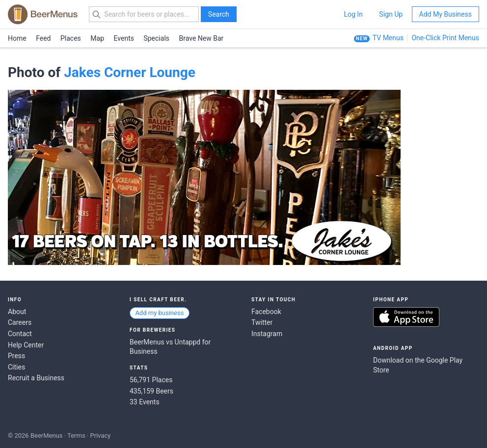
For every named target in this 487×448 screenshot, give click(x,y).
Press (16, 356)
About (17, 312)
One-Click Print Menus (445, 38)
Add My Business (446, 14)
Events (124, 38)
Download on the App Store (406, 317)
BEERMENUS (43, 14)
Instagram (267, 334)
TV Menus (388, 38)
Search (219, 14)
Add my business (159, 313)
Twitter (262, 322)
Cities (16, 367)
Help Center (26, 345)
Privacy (100, 435)
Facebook (266, 312)
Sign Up (391, 14)
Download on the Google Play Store (418, 365)
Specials (156, 38)
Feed (43, 38)
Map (97, 38)
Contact (20, 334)
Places (71, 38)
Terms (76, 435)
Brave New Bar (202, 38)
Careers (20, 322)
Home (17, 38)
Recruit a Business (36, 378)
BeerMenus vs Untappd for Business (170, 347)
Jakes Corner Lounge (130, 72)
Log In (353, 14)
